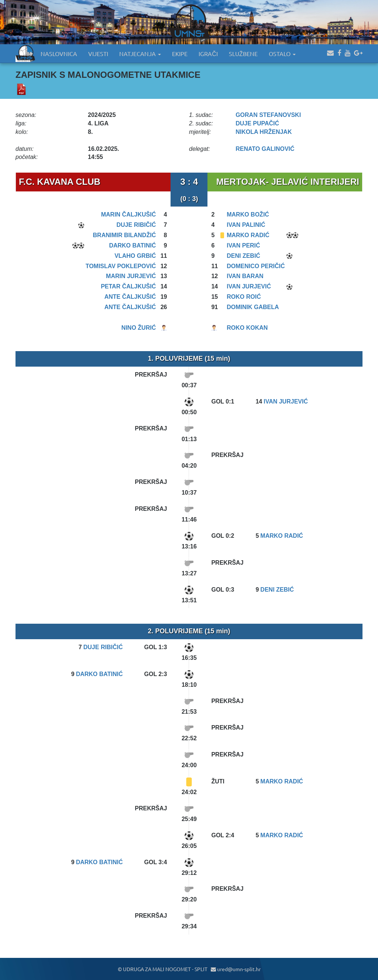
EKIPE (180, 53)
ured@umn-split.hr (236, 969)
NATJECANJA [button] (140, 53)
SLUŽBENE (243, 53)
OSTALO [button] (282, 53)
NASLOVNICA (59, 53)
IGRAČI (208, 53)
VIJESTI (98, 53)
